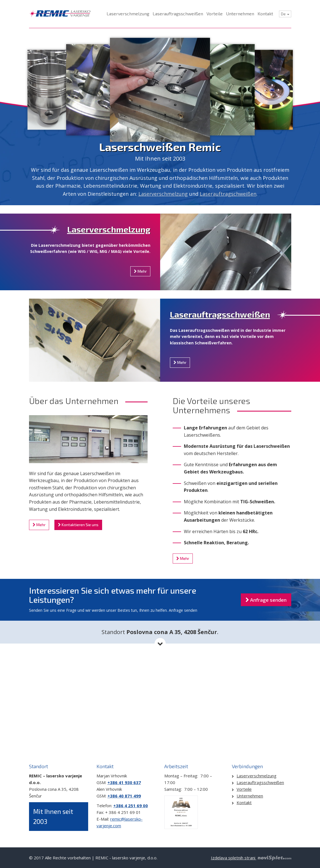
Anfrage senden (266, 600)
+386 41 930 (120, 782)
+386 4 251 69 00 (131, 806)
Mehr (140, 271)
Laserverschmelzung (163, 194)
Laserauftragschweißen (228, 194)
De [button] (285, 14)
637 (137, 782)
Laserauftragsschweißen (220, 314)
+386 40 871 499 (124, 796)
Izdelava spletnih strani (251, 858)
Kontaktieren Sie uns (78, 525)
